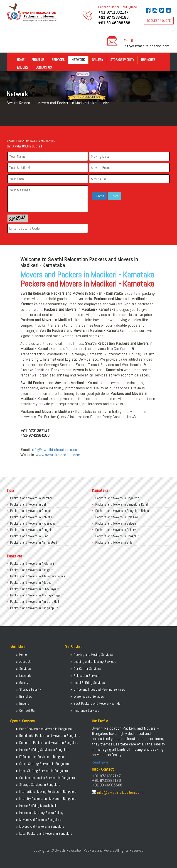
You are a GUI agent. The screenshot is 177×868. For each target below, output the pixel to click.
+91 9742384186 (113, 17)
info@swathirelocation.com (147, 46)
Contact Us (44, 67)
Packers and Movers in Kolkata (31, 517)
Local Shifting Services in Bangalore (44, 771)
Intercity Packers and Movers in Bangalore (48, 799)
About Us (38, 60)
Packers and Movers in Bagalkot (117, 498)
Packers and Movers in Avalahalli (32, 563)
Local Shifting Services (89, 683)
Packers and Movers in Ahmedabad (34, 542)
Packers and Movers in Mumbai (31, 498)
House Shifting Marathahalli (38, 806)
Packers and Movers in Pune (29, 536)
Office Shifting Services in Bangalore (44, 764)
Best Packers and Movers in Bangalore (45, 729)
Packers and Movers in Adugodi (31, 582)
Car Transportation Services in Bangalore (47, 778)
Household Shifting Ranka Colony (41, 813)
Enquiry (23, 67)
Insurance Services (87, 710)
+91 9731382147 (113, 12)
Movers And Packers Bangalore (40, 820)
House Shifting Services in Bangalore (44, 750)
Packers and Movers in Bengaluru (118, 536)
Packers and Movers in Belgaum (117, 523)
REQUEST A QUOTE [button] (159, 21)
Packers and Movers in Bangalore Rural (122, 504)
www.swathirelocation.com (58, 455)
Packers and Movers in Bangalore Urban (122, 511)
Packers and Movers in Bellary (116, 530)
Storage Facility (122, 60)
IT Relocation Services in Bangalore (43, 757)
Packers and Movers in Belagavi (117, 517)
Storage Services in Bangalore (40, 785)
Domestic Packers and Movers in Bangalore (49, 743)
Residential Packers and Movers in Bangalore (50, 736)
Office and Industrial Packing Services (99, 689)
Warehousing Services (89, 696)
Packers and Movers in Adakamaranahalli (38, 576)
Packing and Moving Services (93, 655)
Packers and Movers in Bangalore (33, 530)
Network (78, 60)
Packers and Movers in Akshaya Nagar (36, 595)
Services (58, 60)
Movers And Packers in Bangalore (42, 826)
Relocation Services (87, 676)
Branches (148, 60)
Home (21, 60)
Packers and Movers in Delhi (29, 504)
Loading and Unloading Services (95, 662)
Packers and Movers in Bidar (114, 542)
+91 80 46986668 (114, 23)
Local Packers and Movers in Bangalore (46, 833)
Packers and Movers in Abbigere (32, 570)
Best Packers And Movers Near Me (97, 703)
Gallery (98, 60)
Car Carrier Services (87, 669)
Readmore (100, 762)
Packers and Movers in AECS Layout (34, 589)
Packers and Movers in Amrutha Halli (35, 602)
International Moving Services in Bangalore (48, 792)
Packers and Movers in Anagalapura (34, 608)
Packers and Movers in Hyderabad (33, 523)
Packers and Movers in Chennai (31, 511)
